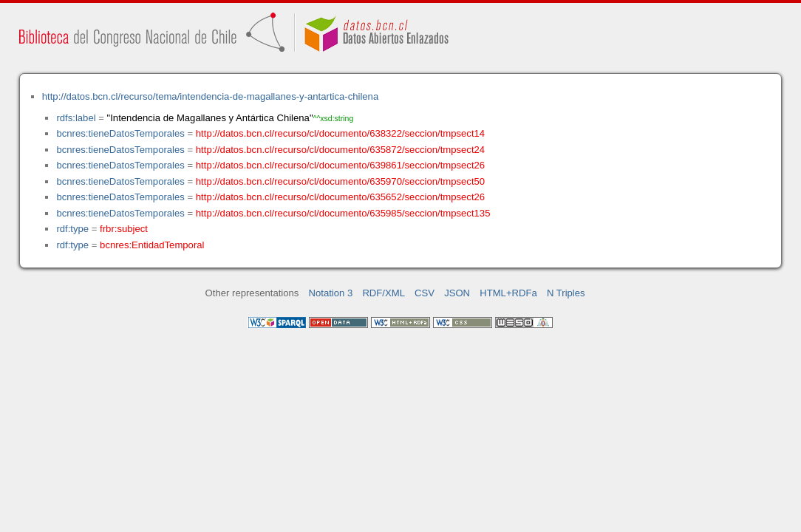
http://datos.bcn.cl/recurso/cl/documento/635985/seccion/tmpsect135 (343, 213)
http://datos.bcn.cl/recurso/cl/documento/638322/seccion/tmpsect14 (340, 133)
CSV (425, 293)
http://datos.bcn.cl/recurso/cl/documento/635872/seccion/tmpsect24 (340, 150)
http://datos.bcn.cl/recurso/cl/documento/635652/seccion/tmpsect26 (340, 197)
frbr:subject (124, 229)
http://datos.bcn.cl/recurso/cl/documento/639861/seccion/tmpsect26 (340, 165)
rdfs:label (76, 118)
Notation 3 (331, 293)
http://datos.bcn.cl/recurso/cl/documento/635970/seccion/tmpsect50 (340, 181)
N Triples (566, 293)
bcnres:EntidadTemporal (152, 245)
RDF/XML (384, 293)
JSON (457, 293)
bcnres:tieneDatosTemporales (120, 133)
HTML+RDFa (508, 293)
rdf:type (72, 229)
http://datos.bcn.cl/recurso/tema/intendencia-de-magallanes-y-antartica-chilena (210, 96)
